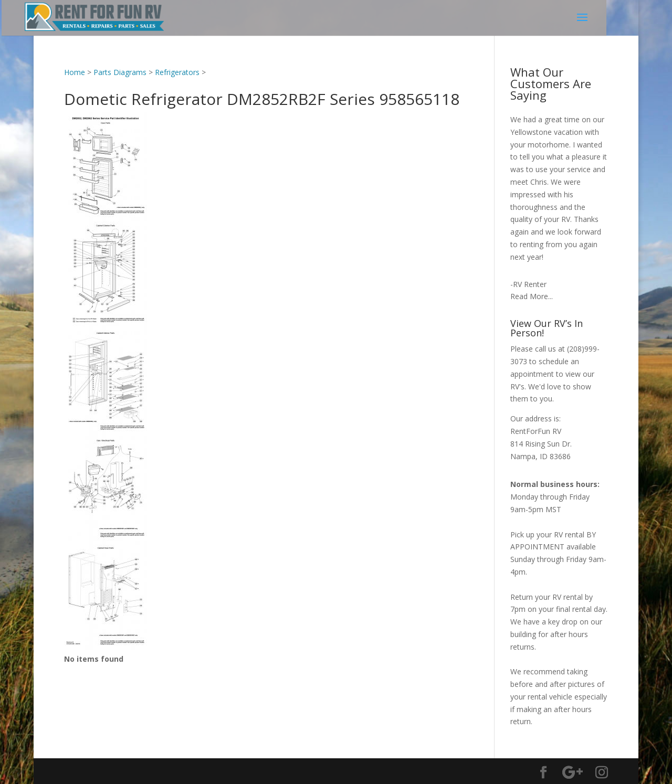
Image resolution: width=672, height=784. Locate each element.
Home (75, 72)
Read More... (532, 296)
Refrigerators (177, 72)
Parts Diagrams (120, 72)
